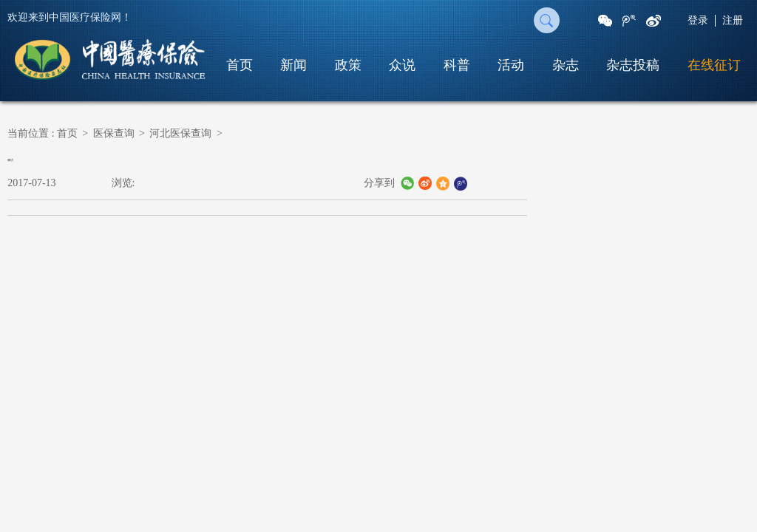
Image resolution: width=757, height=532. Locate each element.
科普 (457, 65)
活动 (511, 65)
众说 (402, 65)
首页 (240, 65)
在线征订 (714, 65)
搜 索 (547, 20)
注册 (733, 20)
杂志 (566, 65)
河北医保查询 (180, 133)
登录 (698, 20)
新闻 (293, 65)
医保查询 (114, 133)
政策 (348, 65)
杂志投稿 (633, 65)
